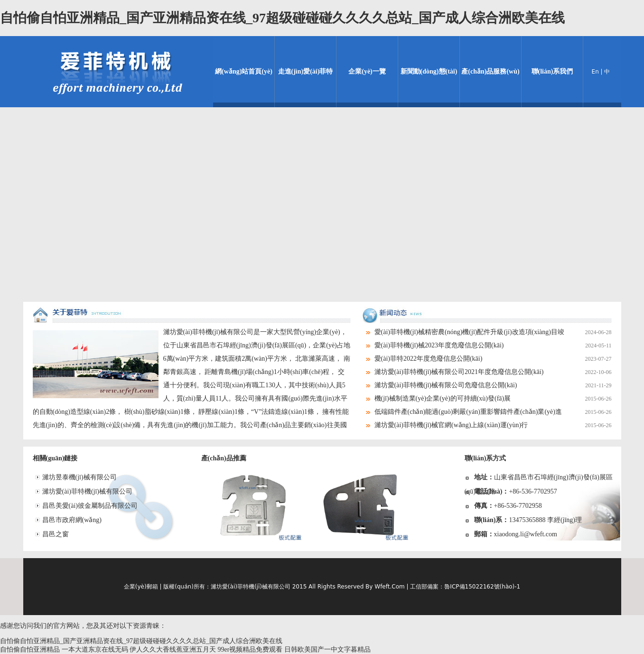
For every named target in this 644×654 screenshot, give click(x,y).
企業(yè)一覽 (367, 71)
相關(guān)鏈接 (55, 458)
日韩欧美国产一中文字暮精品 (327, 649)
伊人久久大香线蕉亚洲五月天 (173, 649)
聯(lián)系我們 (552, 71)
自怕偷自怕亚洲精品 (30, 649)
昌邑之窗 (56, 534)
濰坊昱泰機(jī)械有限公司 (79, 477)
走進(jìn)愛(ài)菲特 (306, 71)
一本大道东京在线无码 (95, 649)
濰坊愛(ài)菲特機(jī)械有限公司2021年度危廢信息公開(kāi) (493, 372)
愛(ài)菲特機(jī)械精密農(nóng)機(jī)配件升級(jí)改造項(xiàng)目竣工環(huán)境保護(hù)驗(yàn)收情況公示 (486, 332)
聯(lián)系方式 (485, 458)
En (595, 72)
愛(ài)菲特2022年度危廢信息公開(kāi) (493, 359)
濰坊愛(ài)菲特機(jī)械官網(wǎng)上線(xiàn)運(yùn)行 (493, 425)
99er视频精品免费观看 (250, 649)
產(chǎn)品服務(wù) (490, 71)
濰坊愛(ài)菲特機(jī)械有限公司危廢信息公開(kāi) (493, 385)
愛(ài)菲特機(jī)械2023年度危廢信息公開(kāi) (493, 346)
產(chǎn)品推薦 (224, 458)
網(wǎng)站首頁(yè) (244, 71)
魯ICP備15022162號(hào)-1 (482, 587)
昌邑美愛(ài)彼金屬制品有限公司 (90, 506)
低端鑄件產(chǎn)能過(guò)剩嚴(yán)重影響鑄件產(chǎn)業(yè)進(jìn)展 (486, 412)
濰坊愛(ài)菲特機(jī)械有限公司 (88, 491)
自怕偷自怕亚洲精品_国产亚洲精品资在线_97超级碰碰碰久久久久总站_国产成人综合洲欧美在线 (282, 18)
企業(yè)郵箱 (141, 587)
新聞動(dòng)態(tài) (429, 71)
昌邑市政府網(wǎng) (72, 520)
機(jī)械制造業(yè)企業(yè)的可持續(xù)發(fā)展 (493, 399)
